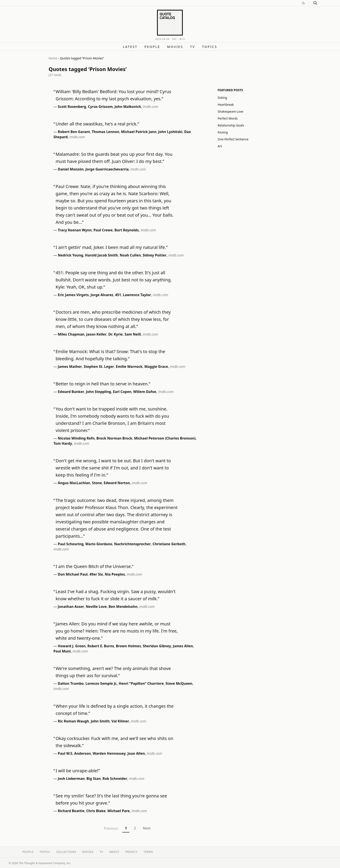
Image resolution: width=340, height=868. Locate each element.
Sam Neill (133, 334)
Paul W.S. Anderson (74, 753)
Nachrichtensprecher (132, 544)
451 (118, 295)
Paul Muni (62, 651)
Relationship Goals (231, 125)
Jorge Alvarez (102, 295)
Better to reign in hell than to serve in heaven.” (103, 384)
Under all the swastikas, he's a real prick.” (97, 124)
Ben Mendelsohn (123, 607)
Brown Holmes (128, 646)
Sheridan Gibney (157, 646)
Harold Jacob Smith (101, 255)
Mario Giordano (99, 544)
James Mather (70, 367)
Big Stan (94, 779)
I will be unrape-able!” (78, 771)
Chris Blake (96, 811)
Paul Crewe (103, 230)
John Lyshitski (170, 132)
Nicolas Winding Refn (76, 438)
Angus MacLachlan (74, 483)
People (152, 47)
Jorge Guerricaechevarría (107, 169)
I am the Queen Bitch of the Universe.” (94, 566)
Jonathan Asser (71, 607)
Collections (66, 852)
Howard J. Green (72, 646)
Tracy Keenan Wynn (75, 230)
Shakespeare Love (230, 111)
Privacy (131, 852)
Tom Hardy (63, 443)
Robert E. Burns (101, 646)
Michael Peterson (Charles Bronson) (165, 438)
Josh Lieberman (71, 779)
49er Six (96, 574)
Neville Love (96, 607)
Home (53, 58)
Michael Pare (119, 811)
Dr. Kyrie (116, 334)
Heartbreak (226, 105)
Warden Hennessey (109, 753)
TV (192, 47)
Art (220, 146)
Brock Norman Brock (114, 438)
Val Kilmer (120, 721)
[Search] (315, 3)
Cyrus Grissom (100, 107)
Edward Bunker (71, 392)
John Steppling (99, 392)
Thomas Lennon (105, 132)
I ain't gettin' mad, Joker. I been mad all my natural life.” (112, 247)
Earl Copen (122, 392)
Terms (148, 852)
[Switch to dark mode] (303, 3)
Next (147, 828)
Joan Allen (136, 753)
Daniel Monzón (71, 169)
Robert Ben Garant (74, 132)
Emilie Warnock (129, 367)
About (114, 852)
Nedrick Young (71, 255)
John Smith (100, 721)
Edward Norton (117, 483)
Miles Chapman (71, 334)
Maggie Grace (156, 367)
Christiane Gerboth (169, 544)
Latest (130, 47)
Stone (97, 483)
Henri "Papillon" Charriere (141, 683)
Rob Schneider (115, 779)
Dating (222, 98)
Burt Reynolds (127, 230)
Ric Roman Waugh (74, 721)
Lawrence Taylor (137, 295)
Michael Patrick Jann (139, 132)
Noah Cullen (130, 255)
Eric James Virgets (73, 295)
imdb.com (151, 107)
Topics (210, 47)
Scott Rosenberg (72, 107)
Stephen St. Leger (99, 367)
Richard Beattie (71, 811)
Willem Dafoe (145, 392)
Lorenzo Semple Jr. (101, 683)
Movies (175, 47)
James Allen (183, 646)
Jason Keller (96, 334)
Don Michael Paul (73, 574)
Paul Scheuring (71, 544)
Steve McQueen (179, 683)
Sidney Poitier (155, 255)
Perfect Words (228, 118)
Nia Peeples (115, 574)
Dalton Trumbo (71, 683)
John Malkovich (128, 107)
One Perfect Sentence (233, 139)
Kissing (223, 132)
